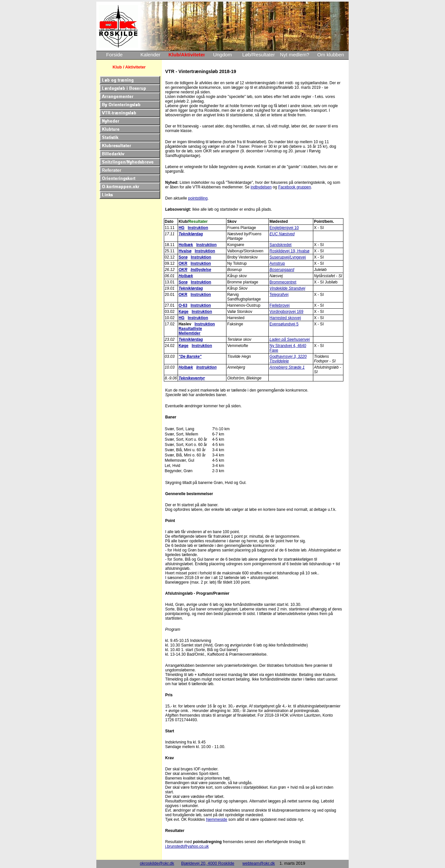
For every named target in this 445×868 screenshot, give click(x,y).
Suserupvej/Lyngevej (288, 257)
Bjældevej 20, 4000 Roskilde (208, 863)
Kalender (151, 55)
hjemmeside (217, 820)
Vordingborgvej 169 (286, 312)
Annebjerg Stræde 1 (287, 367)
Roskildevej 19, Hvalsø (289, 251)
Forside (115, 55)
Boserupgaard (282, 270)
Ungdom (222, 55)
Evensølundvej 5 (284, 324)
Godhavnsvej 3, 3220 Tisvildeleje (288, 359)
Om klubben (331, 55)
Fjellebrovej (279, 305)
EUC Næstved (282, 234)
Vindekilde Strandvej (287, 288)
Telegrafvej (279, 295)
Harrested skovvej (285, 318)
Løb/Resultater (259, 55)
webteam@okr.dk (259, 863)
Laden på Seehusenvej (290, 339)
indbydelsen (261, 187)
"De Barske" (190, 357)
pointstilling (198, 198)
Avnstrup (277, 263)
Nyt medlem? (294, 55)
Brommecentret (283, 282)
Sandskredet (280, 245)
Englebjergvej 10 (284, 228)
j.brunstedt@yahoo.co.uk (187, 846)
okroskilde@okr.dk (157, 863)
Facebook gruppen (295, 187)
